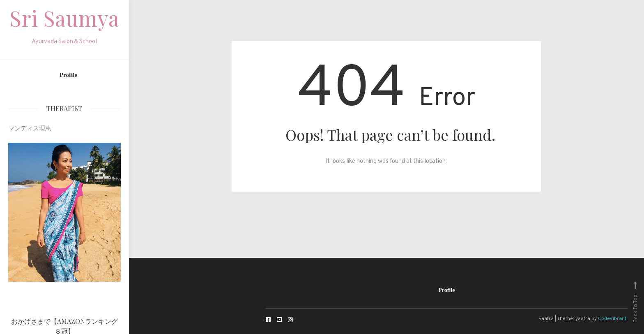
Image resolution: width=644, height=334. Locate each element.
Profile (68, 75)
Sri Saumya (64, 18)
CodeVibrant (612, 319)
